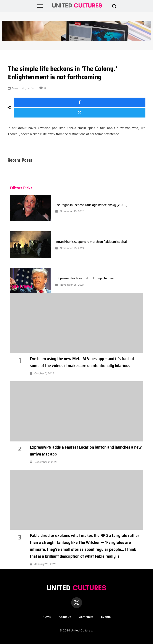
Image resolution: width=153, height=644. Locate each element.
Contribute (86, 617)
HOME (47, 617)
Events (106, 617)
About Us (65, 617)
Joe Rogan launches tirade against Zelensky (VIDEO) (91, 205)
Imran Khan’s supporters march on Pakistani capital (91, 242)
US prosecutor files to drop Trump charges (85, 278)
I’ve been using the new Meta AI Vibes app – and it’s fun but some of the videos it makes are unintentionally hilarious (82, 362)
